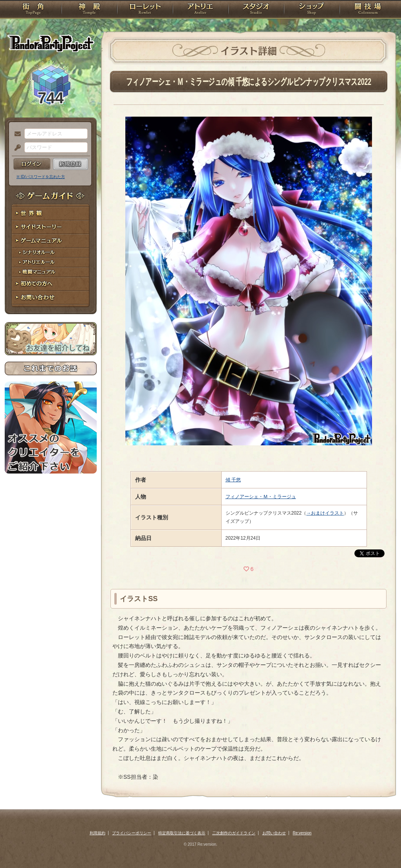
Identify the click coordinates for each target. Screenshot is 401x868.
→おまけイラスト (325, 513)
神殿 (89, 10)
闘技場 (368, 10)
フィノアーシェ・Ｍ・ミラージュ (261, 497)
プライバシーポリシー (132, 833)
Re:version (302, 833)
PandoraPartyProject (51, 43)
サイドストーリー (51, 227)
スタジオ (256, 10)
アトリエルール (51, 262)
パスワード (16, 148)
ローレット (145, 10)
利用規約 (98, 833)
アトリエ (200, 10)
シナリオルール (51, 253)
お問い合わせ (51, 298)
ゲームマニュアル (51, 241)
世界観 (51, 213)
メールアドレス (16, 134)
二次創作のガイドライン (234, 833)
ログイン (32, 164)
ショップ (312, 10)
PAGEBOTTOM (381, 846)
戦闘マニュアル (51, 272)
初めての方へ (51, 284)
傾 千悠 (233, 480)
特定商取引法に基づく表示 (182, 833)
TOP (33, 10)
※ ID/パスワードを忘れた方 (41, 177)
